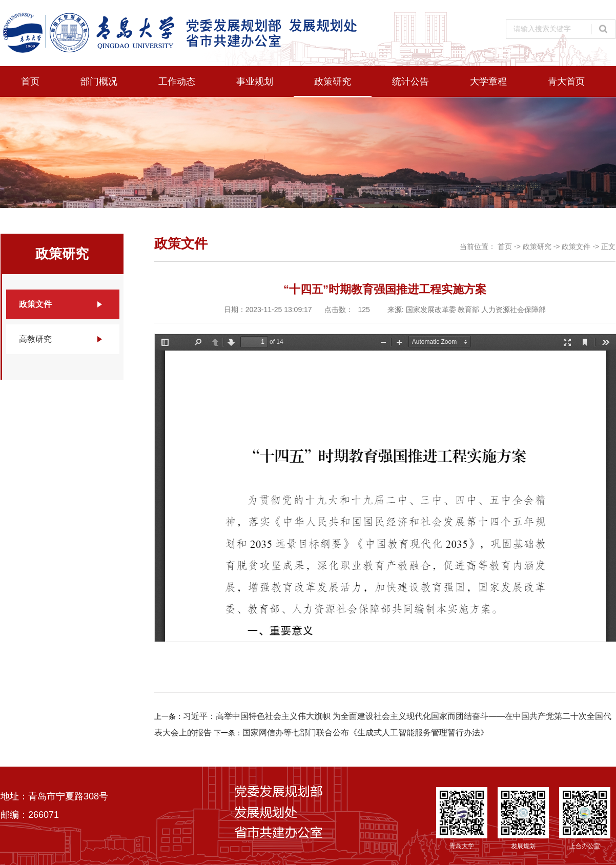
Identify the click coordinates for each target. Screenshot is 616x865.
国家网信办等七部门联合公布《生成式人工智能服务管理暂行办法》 (365, 733)
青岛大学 (462, 818)
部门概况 (99, 81)
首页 (30, 81)
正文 (608, 246)
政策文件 (35, 304)
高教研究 (35, 339)
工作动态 (177, 81)
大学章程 (488, 81)
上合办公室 (585, 818)
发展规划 (523, 818)
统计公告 (410, 81)
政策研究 (333, 81)
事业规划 (255, 81)
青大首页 (566, 81)
